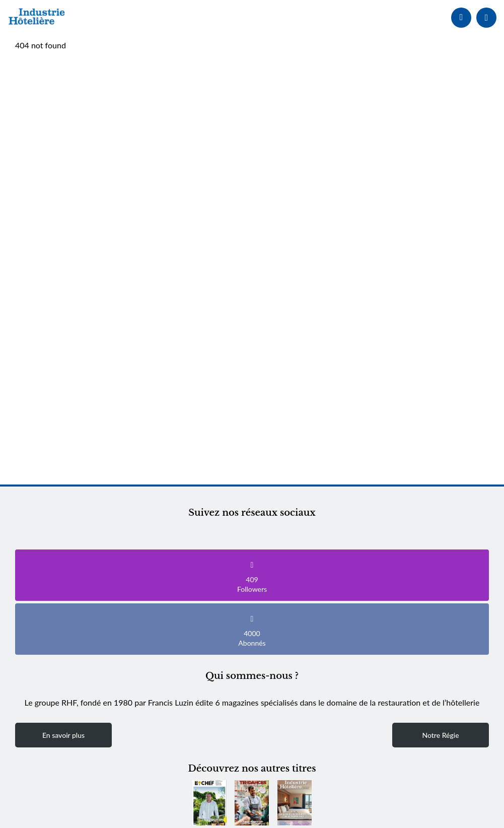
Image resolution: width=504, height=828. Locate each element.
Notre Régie (440, 735)
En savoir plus (63, 735)
